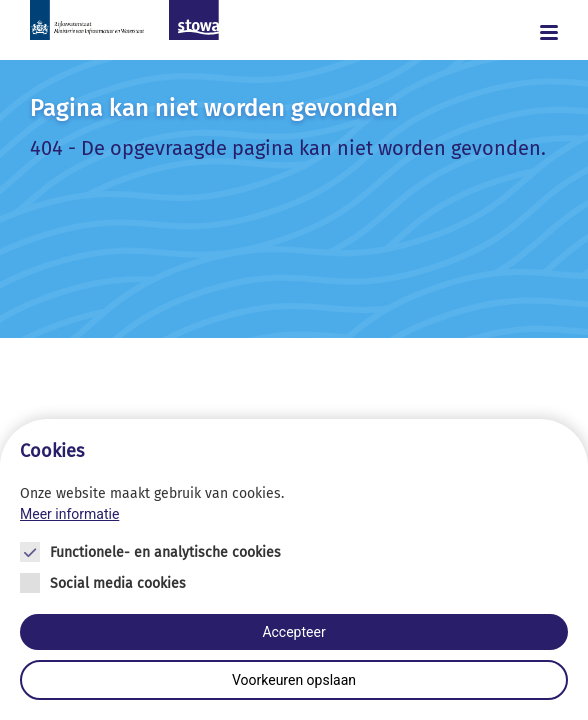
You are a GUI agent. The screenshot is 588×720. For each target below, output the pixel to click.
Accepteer (293, 632)
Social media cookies (118, 583)
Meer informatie (69, 514)
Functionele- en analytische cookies (165, 552)
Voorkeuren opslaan (294, 680)
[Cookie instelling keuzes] (294, 569)
